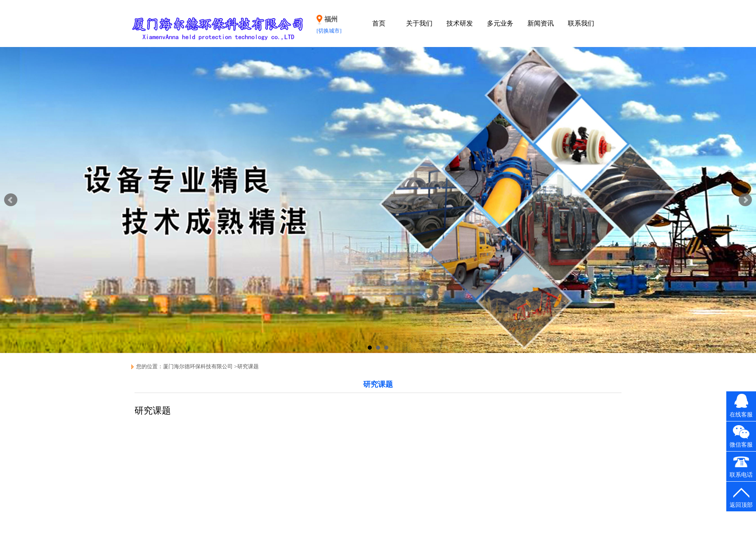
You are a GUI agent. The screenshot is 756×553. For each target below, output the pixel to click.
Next (745, 200)
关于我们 (419, 23)
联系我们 (581, 23)
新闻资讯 (541, 23)
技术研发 (460, 23)
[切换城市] (329, 31)
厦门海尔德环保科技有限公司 (198, 366)
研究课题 (248, 366)
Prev (11, 200)
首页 (379, 23)
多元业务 (500, 23)
